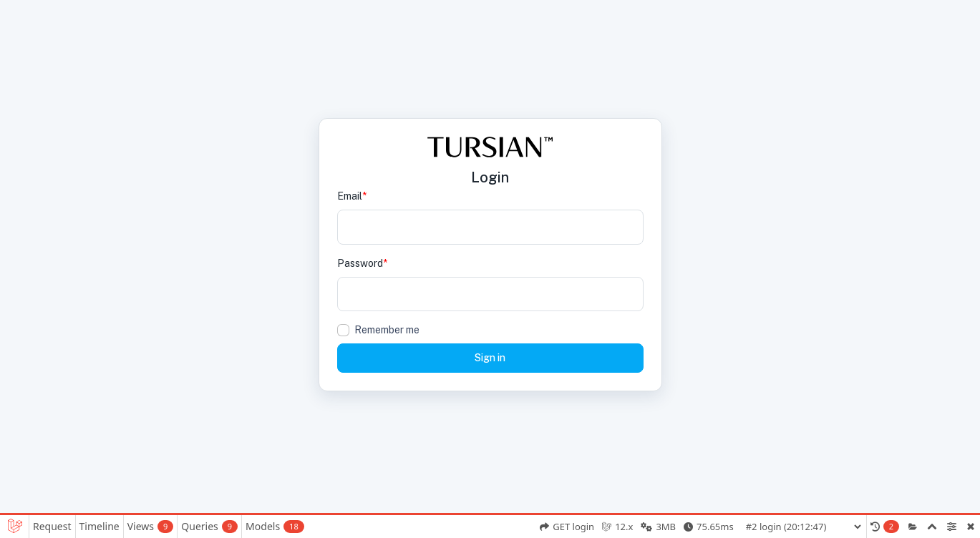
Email (352, 196)
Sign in (490, 358)
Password (362, 263)
